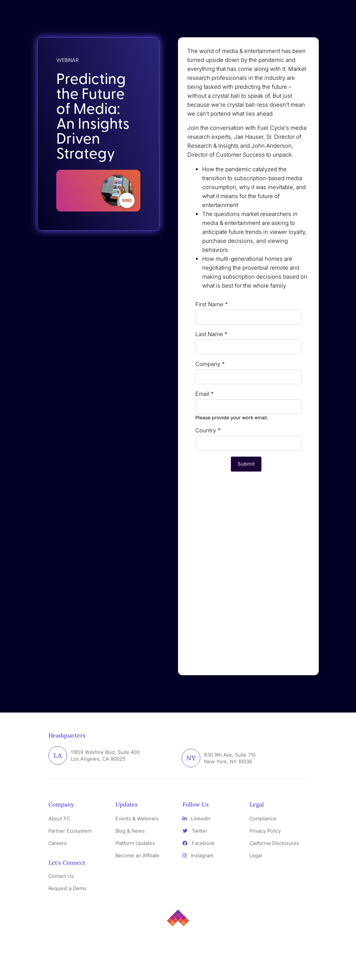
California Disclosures (274, 843)
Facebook (198, 843)
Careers (58, 843)
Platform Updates (135, 843)
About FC (59, 818)
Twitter (195, 831)
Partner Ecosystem (70, 831)
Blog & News (130, 831)
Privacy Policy (265, 831)
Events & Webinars (137, 818)
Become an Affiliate (137, 855)
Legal (256, 855)
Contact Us (61, 876)
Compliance (263, 818)
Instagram (198, 855)
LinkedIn (196, 818)
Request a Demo (67, 888)
